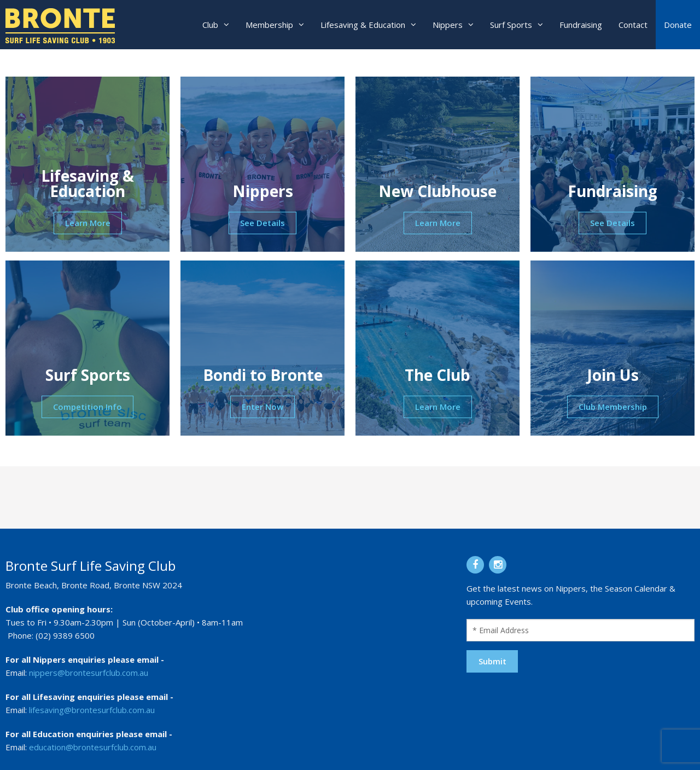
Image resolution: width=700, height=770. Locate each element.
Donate (678, 25)
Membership (269, 25)
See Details (262, 223)
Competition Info (87, 407)
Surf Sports (511, 25)
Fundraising (581, 25)
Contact (633, 25)
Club (210, 25)
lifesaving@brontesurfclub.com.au (92, 710)
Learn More (88, 223)
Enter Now (262, 407)
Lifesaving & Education (363, 25)
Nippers (448, 25)
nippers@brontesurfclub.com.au (89, 673)
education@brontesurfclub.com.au (93, 747)
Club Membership (613, 407)
